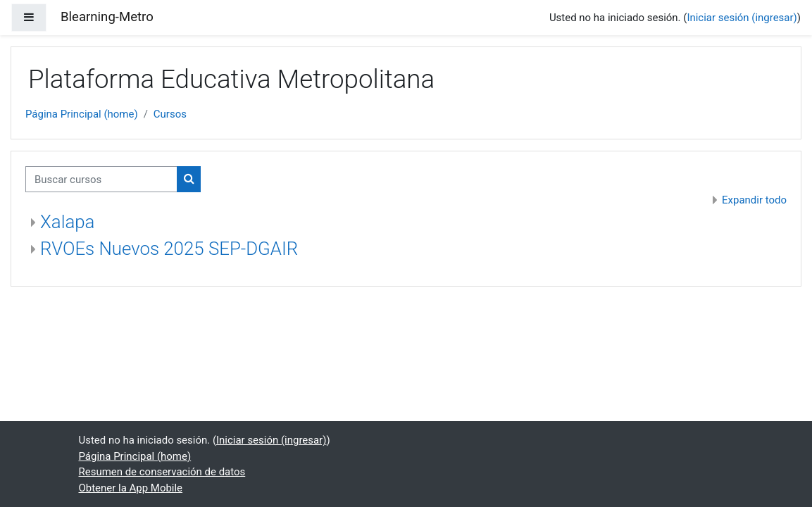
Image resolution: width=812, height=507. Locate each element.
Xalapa (67, 222)
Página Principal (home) (82, 114)
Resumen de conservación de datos (162, 472)
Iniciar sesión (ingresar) (742, 18)
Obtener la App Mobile (131, 488)
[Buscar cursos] (101, 179)
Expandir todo (754, 200)
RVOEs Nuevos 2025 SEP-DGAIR (169, 249)
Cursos (170, 114)
